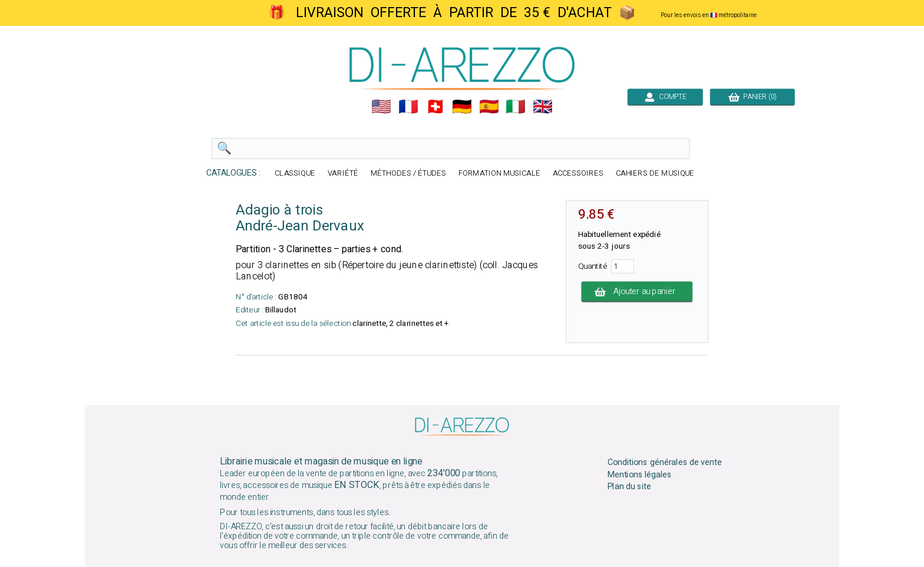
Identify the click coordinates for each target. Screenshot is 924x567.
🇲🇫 (408, 107)
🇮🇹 (516, 107)
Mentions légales (640, 474)
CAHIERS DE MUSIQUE (655, 174)
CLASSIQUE (295, 174)
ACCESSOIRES (578, 174)
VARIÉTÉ (343, 174)
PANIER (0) (753, 97)
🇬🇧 (543, 107)
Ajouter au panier (637, 292)
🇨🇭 (435, 107)
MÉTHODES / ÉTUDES (408, 174)
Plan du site (629, 487)
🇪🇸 (489, 107)
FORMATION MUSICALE (499, 174)
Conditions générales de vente (665, 463)
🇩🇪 (462, 107)
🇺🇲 (381, 107)
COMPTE (665, 97)
